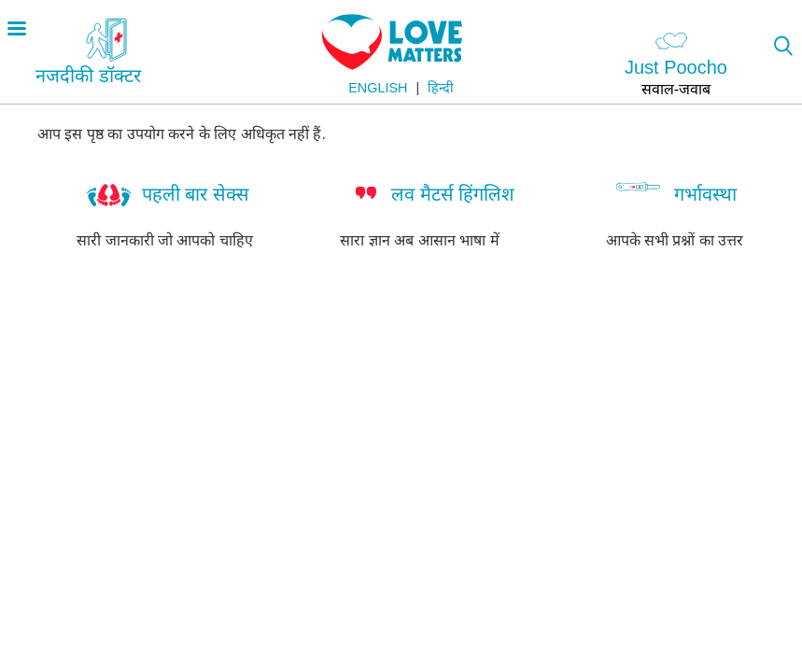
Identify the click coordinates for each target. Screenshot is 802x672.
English (378, 88)
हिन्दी (441, 88)
